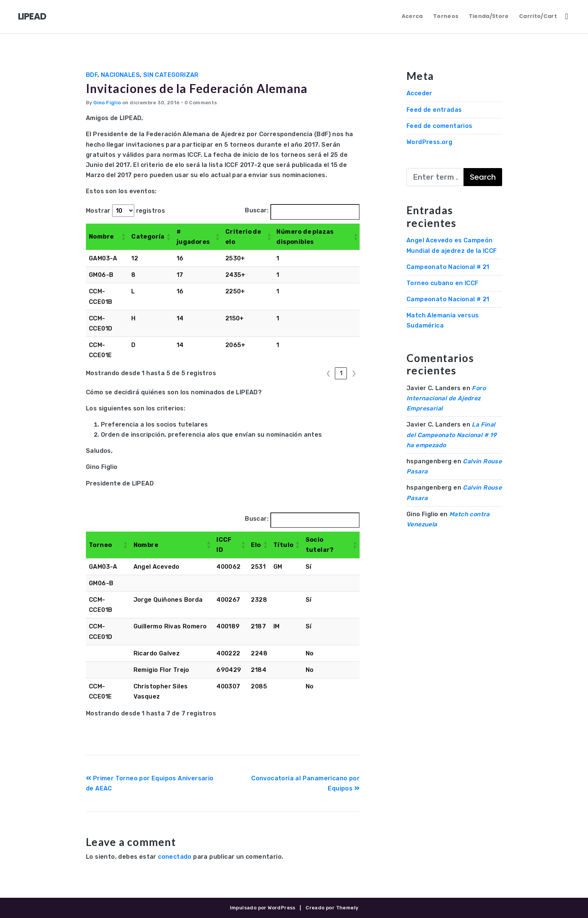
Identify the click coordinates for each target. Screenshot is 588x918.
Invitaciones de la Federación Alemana (197, 88)
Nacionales (120, 75)
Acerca (412, 16)
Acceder (419, 93)
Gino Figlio (107, 103)
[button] (123, 237)
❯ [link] (354, 373)
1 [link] (341, 373)
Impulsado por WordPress (263, 908)
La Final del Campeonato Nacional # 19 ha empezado (451, 435)
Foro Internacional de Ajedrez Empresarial (446, 398)
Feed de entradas (434, 110)
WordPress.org (429, 142)
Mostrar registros (125, 211)
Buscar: (257, 210)
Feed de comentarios (439, 126)
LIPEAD (32, 16)
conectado (175, 857)
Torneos (446, 16)
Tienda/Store (489, 16)
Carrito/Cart (538, 16)
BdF (92, 75)
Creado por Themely (332, 908)
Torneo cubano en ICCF (442, 283)
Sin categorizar (171, 75)
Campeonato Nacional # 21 (448, 267)
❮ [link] (328, 373)
